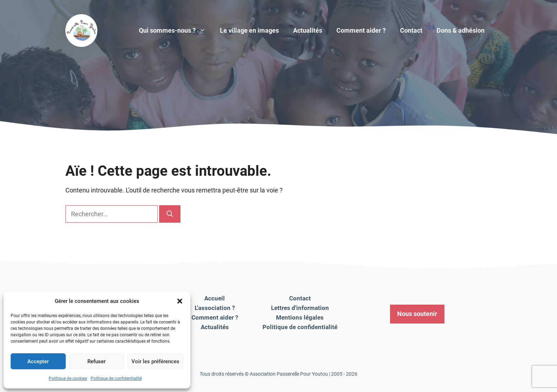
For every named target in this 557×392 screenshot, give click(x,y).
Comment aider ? (361, 30)
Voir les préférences (155, 361)
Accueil (215, 298)
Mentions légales (300, 317)
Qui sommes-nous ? (176, 31)
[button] (180, 301)
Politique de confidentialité (116, 379)
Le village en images (249, 30)
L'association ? (215, 308)
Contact (411, 30)
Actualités (308, 30)
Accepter (38, 361)
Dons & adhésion (461, 30)
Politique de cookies (68, 379)
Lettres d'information (300, 308)
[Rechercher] (170, 214)
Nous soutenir (417, 314)
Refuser (96, 361)
